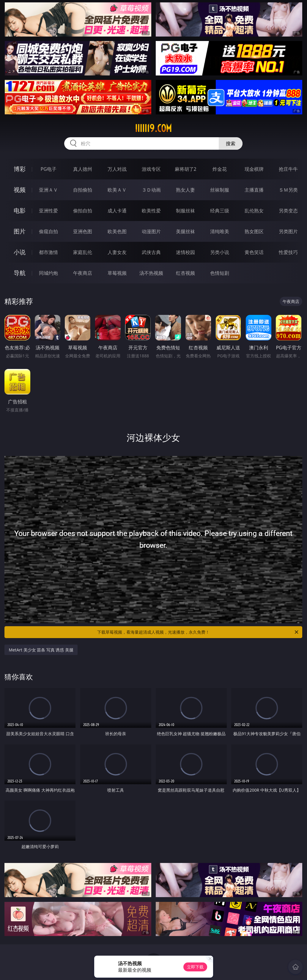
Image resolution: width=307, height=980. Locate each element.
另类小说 (220, 252)
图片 (20, 231)
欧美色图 (117, 231)
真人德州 (83, 169)
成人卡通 (117, 211)
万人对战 (117, 169)
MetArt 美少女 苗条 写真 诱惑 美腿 (41, 650)
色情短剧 (220, 273)
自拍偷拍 (83, 190)
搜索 (231, 143)
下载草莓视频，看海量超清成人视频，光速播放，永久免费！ (198, 632)
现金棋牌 (254, 169)
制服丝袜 (185, 211)
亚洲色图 (83, 231)
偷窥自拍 (48, 231)
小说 (20, 252)
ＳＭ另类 (288, 190)
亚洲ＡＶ (48, 190)
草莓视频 (117, 273)
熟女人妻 (185, 190)
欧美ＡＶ (117, 190)
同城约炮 (48, 273)
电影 (20, 210)
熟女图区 (254, 231)
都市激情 (48, 252)
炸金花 (220, 169)
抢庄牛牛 (288, 169)
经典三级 (220, 211)
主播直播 (254, 190)
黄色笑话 (254, 252)
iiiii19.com (153, 128)
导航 (20, 273)
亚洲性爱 (48, 211)
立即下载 (195, 967)
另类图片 (288, 231)
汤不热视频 (151, 273)
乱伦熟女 (254, 211)
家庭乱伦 (83, 252)
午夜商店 (83, 273)
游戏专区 (151, 169)
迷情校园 (185, 252)
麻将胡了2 (186, 169)
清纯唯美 (220, 231)
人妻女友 (117, 252)
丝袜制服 (220, 190)
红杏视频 (185, 273)
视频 (20, 190)
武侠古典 (151, 252)
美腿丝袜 (185, 231)
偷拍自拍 (83, 211)
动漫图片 (151, 231)
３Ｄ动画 (151, 190)
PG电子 (49, 169)
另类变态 (288, 211)
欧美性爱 (151, 211)
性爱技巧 (288, 252)
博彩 (20, 169)
